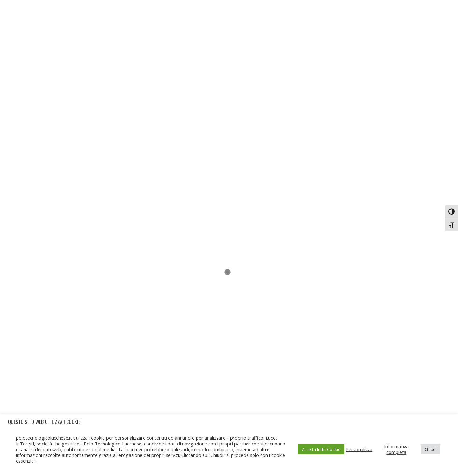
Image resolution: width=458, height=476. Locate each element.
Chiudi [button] (431, 449)
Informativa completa (396, 449)
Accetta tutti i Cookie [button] (321, 449)
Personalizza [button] (359, 449)
